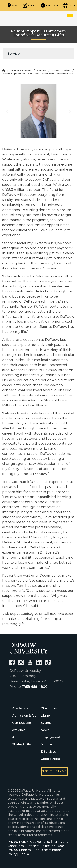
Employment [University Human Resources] (50, 737)
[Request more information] (50, 5)
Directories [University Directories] (49, 708)
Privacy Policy (18, 842)
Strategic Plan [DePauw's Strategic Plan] (22, 744)
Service (14, 53)
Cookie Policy (40, 842)
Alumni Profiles (61, 71)
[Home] (4, 71)
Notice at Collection (41, 846)
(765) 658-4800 (35, 687)
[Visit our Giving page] (69, 5)
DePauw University (22, 19)
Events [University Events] (46, 723)
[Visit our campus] (13, 5)
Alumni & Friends (21, 71)
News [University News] (45, 730)
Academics (20, 708)
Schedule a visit (54, 771)
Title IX (24, 854)
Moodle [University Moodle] (46, 744)
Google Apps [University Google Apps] (50, 759)
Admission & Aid (24, 716)
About (17, 737)
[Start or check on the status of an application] (30, 5)
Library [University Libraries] (46, 716)
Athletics (19, 730)
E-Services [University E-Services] (48, 752)
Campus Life (22, 723)
